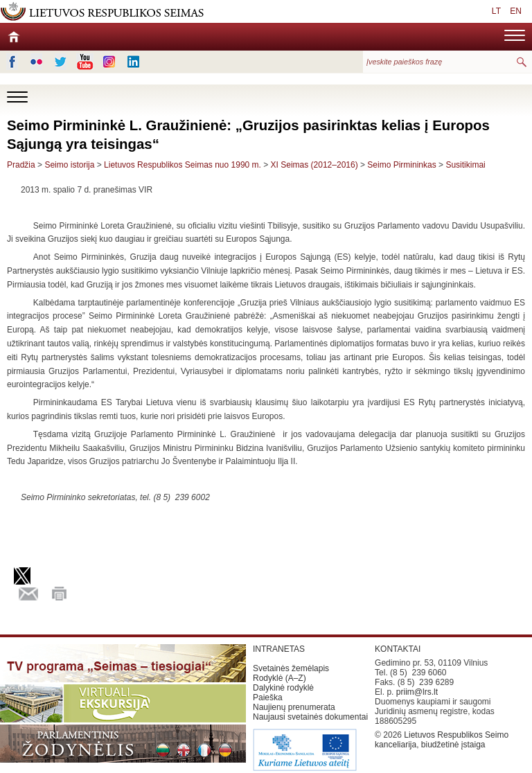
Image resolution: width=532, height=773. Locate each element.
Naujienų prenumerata (294, 707)
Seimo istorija (69, 165)
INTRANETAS (279, 649)
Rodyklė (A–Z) (280, 678)
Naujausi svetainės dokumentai (310, 717)
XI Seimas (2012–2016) (314, 165)
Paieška (268, 698)
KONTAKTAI (398, 649)
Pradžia (21, 165)
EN (516, 11)
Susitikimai (465, 165)
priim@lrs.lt (417, 692)
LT (496, 11)
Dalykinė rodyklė (283, 688)
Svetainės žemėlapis (291, 668)
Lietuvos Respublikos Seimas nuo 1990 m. (184, 165)
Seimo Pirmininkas (401, 165)
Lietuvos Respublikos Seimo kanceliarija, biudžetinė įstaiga (442, 740)
